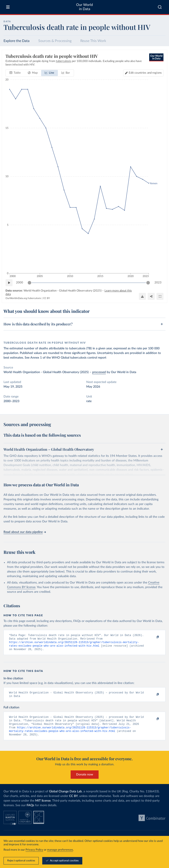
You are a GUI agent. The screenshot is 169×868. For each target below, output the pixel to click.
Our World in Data (84, 7)
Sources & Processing (55, 41)
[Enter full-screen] (160, 296)
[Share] (151, 296)
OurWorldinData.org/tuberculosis (23, 298)
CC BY (47, 298)
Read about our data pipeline (25, 532)
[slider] (29, 283)
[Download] (142, 296)
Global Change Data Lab (65, 794)
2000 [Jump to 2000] (20, 283)
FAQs (30, 808)
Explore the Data (17, 41)
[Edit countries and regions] (143, 73)
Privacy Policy (34, 850)
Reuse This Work (93, 41)
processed (99, 372)
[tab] (15, 73)
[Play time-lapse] (9, 283)
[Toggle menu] (8, 7)
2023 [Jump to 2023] (158, 283)
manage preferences (60, 850)
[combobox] (160, 7)
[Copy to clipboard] (153, 637)
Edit (145, 73)
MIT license (43, 804)
